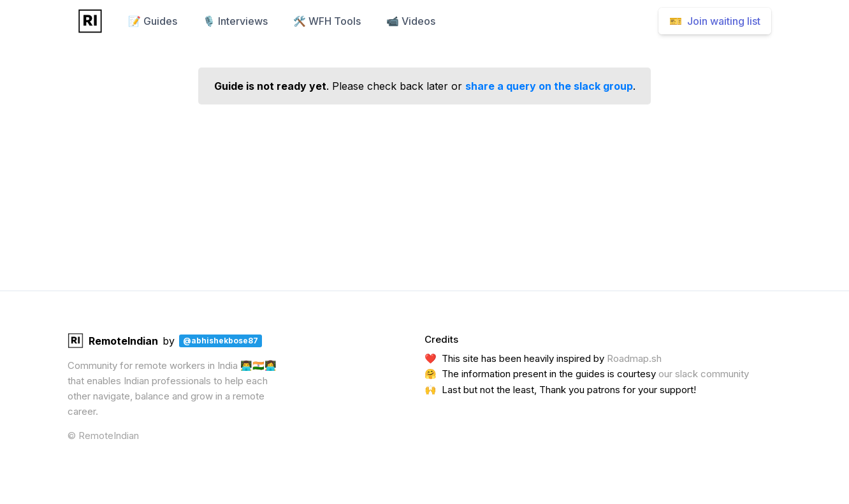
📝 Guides (153, 21)
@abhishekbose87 (221, 341)
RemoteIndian (113, 341)
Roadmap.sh (634, 358)
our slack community (704, 374)
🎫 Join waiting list (715, 21)
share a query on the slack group (549, 86)
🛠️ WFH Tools (327, 21)
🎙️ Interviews (235, 21)
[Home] (90, 21)
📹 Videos (411, 21)
